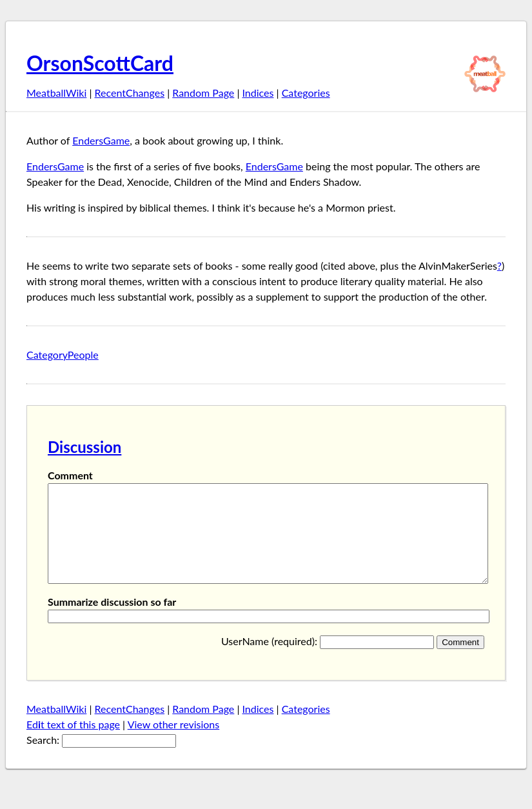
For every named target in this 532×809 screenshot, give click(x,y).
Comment (70, 475)
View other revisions (174, 744)
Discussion (84, 447)
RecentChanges (130, 93)
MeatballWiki (56, 93)
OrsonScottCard (100, 63)
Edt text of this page (73, 744)
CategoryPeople (63, 355)
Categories (306, 93)
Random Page (203, 93)
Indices (258, 93)
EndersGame (101, 140)
